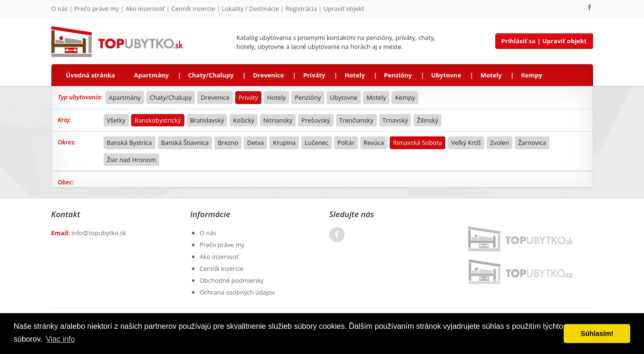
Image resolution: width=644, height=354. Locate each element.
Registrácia (301, 9)
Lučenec (317, 143)
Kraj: (65, 120)
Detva (255, 143)
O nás (60, 9)
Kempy (532, 75)
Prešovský (316, 120)
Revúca (374, 143)
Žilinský (428, 120)
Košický (244, 120)
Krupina (284, 143)
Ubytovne (446, 75)
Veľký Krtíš (466, 143)
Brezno (228, 143)
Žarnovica (532, 143)
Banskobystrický (158, 120)
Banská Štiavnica (185, 143)
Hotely (355, 75)
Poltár (346, 143)
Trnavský (395, 120)
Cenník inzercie (193, 9)
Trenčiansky (356, 120)
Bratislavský (207, 120)
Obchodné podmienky (231, 280)
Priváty (314, 75)
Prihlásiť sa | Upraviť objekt (544, 41)
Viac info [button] (61, 339)
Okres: (67, 142)
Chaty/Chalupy (211, 75)
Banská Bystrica (130, 143)
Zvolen (500, 143)
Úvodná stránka (91, 75)
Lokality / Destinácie (250, 9)
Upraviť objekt (344, 9)
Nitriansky (278, 120)
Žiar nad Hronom (132, 160)
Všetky (116, 120)
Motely (491, 75)
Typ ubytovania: (80, 97)
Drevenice (268, 75)
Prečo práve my (96, 9)
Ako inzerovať (145, 9)
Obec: (66, 182)
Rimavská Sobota (418, 143)
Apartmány (151, 75)
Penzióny (398, 75)
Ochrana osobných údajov (237, 292)
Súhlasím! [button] (597, 334)
